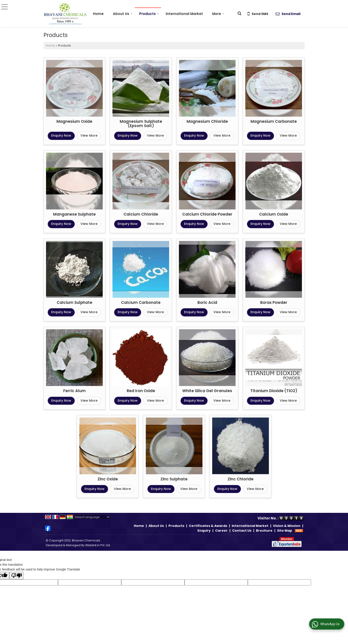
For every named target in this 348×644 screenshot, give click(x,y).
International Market (184, 14)
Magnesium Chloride (207, 121)
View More (89, 135)
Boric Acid (207, 302)
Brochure (264, 531)
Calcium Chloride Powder (207, 214)
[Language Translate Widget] (92, 517)
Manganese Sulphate (74, 214)
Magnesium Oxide (74, 121)
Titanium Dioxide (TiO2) (274, 391)
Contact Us (242, 531)
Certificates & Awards (208, 526)
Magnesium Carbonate (274, 121)
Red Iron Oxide (141, 391)
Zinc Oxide (108, 479)
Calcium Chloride (141, 214)
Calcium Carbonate (141, 302)
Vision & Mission (287, 526)
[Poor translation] (17, 576)
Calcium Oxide (274, 214)
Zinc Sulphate (174, 479)
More (218, 14)
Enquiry (204, 531)
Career (221, 531)
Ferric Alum (74, 391)
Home (98, 14)
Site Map (285, 531)
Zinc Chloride (241, 479)
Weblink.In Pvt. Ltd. (98, 545)
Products (149, 14)
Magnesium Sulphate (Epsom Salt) (141, 124)
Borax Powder (274, 302)
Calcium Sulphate (74, 302)
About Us (123, 14)
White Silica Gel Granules (207, 391)
